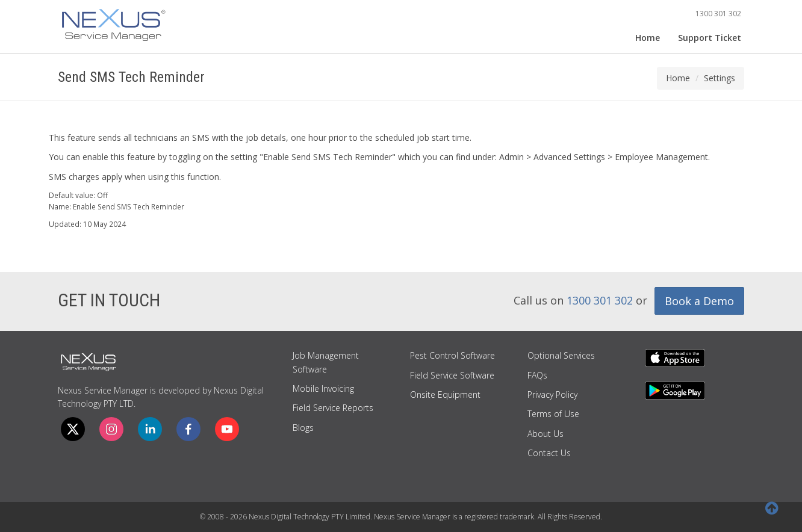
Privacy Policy (552, 394)
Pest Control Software (452, 355)
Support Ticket (710, 38)
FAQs (537, 375)
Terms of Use (553, 414)
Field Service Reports (333, 408)
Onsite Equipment (445, 394)
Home (648, 38)
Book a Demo (699, 301)
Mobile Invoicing (323, 388)
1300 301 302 (718, 14)
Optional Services (561, 355)
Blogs (303, 428)
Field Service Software (452, 375)
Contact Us (549, 453)
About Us (546, 434)
